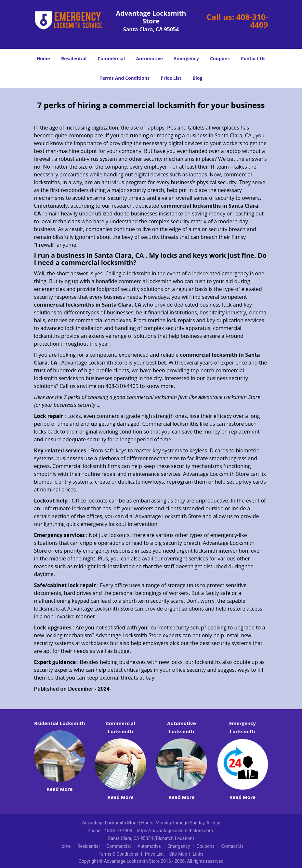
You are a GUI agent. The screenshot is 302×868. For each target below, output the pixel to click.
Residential (74, 58)
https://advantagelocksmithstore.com (175, 831)
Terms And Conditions (125, 78)
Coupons (220, 58)
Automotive (149, 58)
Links (198, 854)
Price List (171, 78)
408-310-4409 (252, 21)
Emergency (186, 58)
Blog (197, 78)
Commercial (111, 58)
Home (43, 58)
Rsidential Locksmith (60, 723)
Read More (59, 789)
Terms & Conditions (118, 854)
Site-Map (178, 854)
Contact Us (253, 58)
